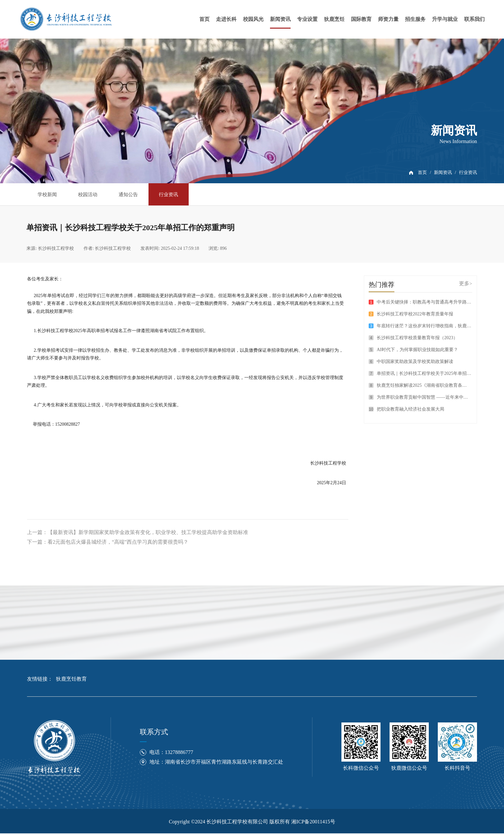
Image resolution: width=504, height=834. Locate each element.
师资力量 (388, 19)
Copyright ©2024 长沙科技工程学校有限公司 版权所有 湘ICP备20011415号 (252, 822)
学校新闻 (50, 194)
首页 (204, 19)
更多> (466, 284)
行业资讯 (468, 173)
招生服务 (415, 19)
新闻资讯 (280, 19)
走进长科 (226, 19)
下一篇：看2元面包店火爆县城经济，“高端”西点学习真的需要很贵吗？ (108, 543)
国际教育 (361, 19)
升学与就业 (445, 19)
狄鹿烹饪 (334, 19)
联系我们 (474, 19)
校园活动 (94, 194)
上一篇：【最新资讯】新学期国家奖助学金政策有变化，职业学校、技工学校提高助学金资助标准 (138, 533)
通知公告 (139, 194)
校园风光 (253, 19)
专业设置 (307, 19)
